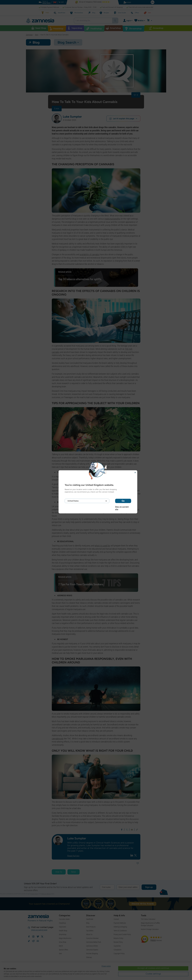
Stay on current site (122, 507)
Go (123, 501)
